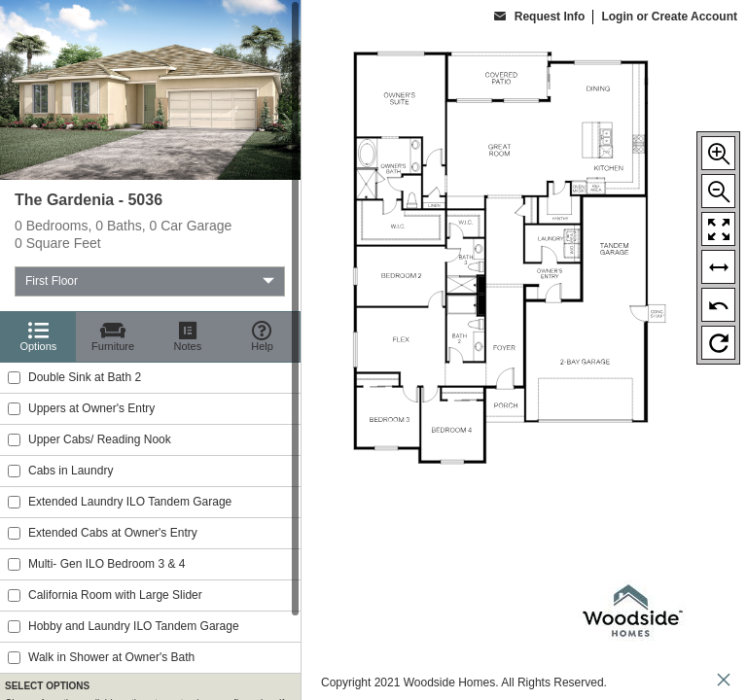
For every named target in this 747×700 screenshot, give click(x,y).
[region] (150, 350)
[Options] (38, 337)
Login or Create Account (669, 17)
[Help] (262, 337)
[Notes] (188, 337)
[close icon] (724, 682)
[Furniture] (113, 337)
